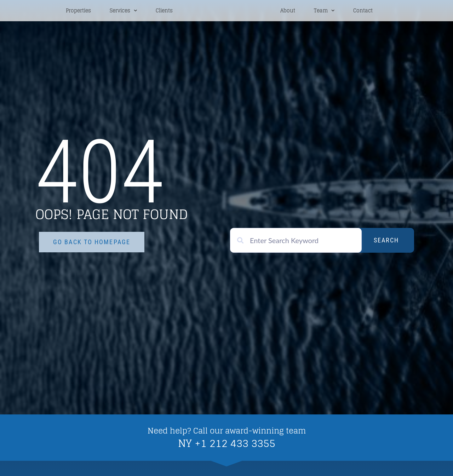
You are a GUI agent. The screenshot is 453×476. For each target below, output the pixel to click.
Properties (78, 11)
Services (123, 11)
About (288, 11)
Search (386, 241)
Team (324, 11)
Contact (363, 11)
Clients (164, 11)
